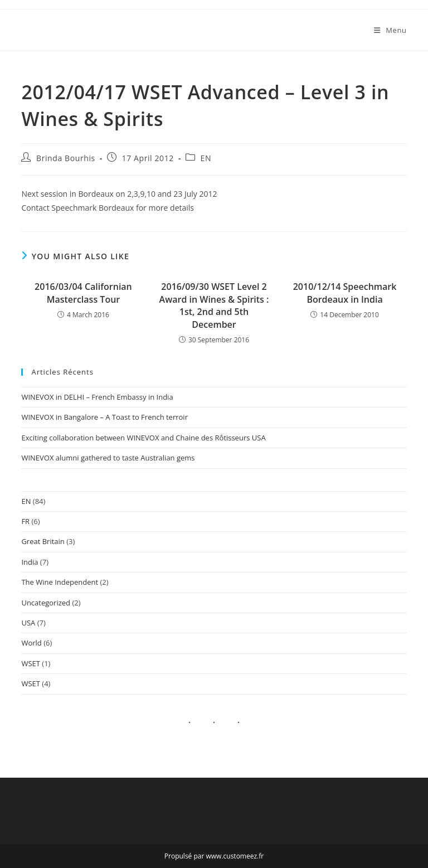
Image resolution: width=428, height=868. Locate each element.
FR (25, 521)
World (31, 643)
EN (206, 158)
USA (28, 623)
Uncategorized (46, 603)
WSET (31, 663)
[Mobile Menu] (390, 30)
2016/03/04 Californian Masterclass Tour (83, 293)
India (30, 562)
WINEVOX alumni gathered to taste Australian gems (108, 458)
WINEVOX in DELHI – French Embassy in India (97, 397)
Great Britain (43, 541)
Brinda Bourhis (66, 158)
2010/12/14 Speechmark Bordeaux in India (345, 293)
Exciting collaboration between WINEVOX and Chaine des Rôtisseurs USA (143, 438)
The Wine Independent (60, 582)
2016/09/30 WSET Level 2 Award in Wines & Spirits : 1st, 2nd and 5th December (214, 305)
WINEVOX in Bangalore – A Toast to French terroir (104, 417)
